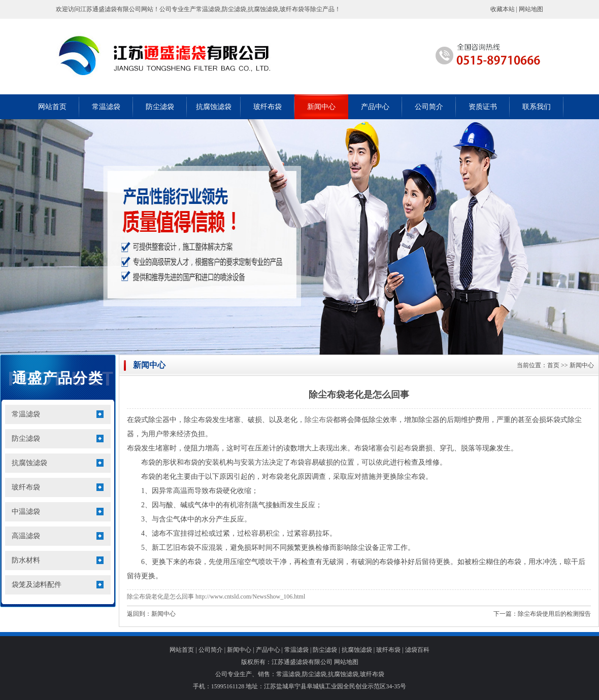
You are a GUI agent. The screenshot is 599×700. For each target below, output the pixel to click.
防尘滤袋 (160, 107)
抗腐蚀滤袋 (214, 107)
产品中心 (375, 107)
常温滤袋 (106, 107)
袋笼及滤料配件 (37, 585)
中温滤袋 (26, 512)
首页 (553, 365)
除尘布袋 (319, 420)
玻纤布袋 (268, 107)
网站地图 (531, 9)
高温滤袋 (26, 536)
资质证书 (483, 107)
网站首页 (52, 107)
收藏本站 (503, 9)
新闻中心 (321, 107)
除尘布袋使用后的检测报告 (554, 614)
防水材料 (26, 560)
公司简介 (429, 107)
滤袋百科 (417, 650)
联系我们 (537, 107)
